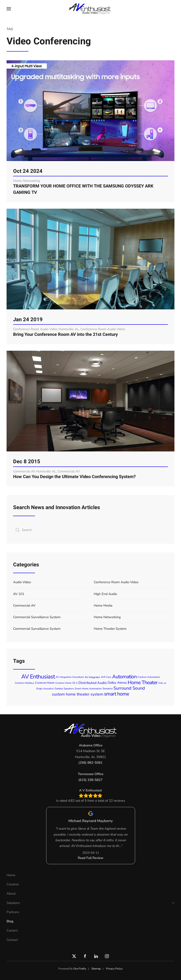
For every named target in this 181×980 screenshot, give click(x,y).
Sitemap (96, 969)
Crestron (13, 884)
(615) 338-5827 (90, 780)
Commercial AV (69, 471)
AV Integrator (92, 677)
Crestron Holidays (24, 683)
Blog (10, 921)
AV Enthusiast (38, 677)
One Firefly (80, 969)
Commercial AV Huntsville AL (35, 471)
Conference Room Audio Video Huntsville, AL (46, 329)
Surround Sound (129, 688)
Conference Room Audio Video (103, 329)
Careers (12, 930)
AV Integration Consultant (70, 677)
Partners (13, 912)
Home (11, 875)
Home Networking (27, 181)
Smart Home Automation (88, 689)
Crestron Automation (149, 677)
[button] (9, 9)
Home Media (103, 605)
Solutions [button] (90, 903)
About (11, 893)
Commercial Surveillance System (37, 617)
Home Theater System (110, 629)
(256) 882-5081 (90, 763)
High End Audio (105, 594)
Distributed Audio (93, 683)
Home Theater (143, 683)
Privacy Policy (114, 969)
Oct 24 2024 (28, 171)
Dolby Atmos (117, 683)
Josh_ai (162, 683)
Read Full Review (91, 858)
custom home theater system (78, 694)
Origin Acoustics (45, 689)
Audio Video (22, 582)
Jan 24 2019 (28, 320)
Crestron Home (45, 683)
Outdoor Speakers (64, 689)
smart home (117, 694)
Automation (124, 677)
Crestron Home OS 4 (66, 683)
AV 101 (19, 594)
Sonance (108, 689)
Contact (12, 940)
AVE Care (106, 677)
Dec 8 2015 (27, 462)
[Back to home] (90, 9)
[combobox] (90, 530)
